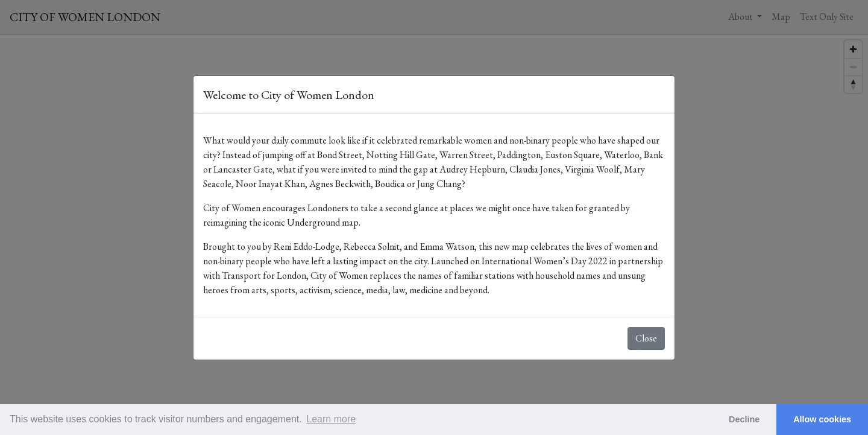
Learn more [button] (331, 419)
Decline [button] (744, 419)
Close (646, 338)
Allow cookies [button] (822, 419)
